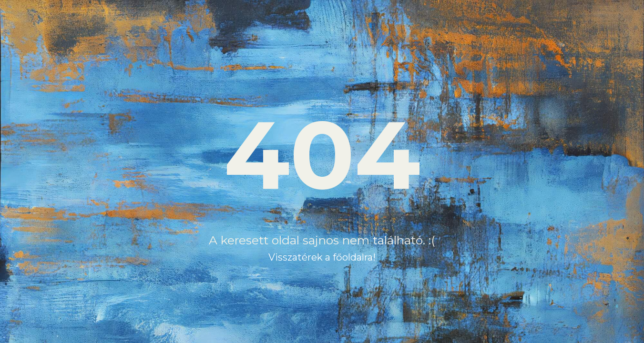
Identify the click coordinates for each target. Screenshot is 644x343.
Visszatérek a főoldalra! (322, 257)
